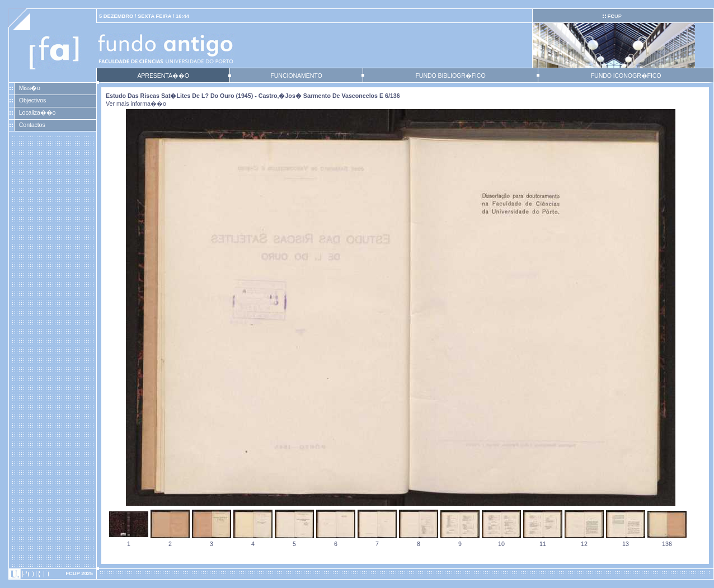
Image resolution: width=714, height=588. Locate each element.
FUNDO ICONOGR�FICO (626, 76)
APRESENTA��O (163, 76)
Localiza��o (37, 112)
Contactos (32, 125)
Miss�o (30, 88)
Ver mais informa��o (136, 104)
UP (614, 16)
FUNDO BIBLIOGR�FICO (450, 76)
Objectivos (32, 100)
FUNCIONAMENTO (296, 76)
